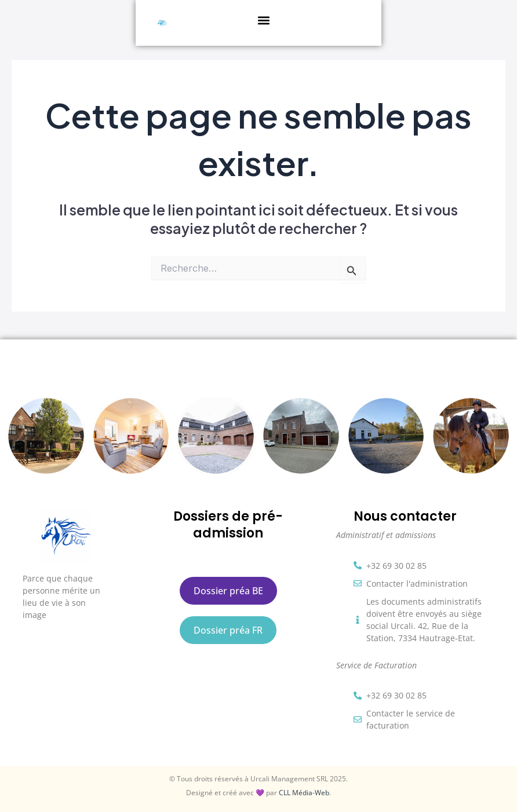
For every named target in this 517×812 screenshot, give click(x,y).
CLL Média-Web (304, 793)
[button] (270, 20)
